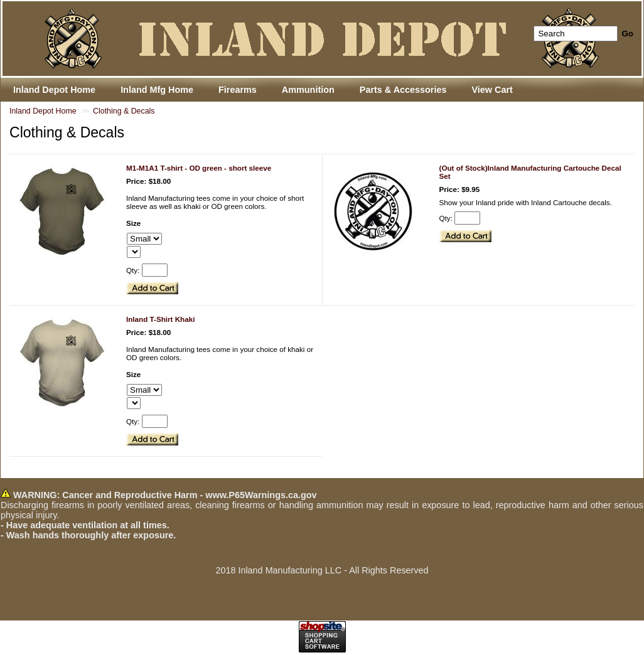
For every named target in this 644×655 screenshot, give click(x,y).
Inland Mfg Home (157, 90)
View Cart (492, 90)
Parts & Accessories (403, 90)
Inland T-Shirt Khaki (160, 319)
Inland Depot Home (43, 111)
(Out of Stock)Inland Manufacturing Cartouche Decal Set (530, 172)
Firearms (238, 90)
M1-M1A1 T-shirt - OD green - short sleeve (199, 168)
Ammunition (308, 90)
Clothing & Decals (124, 111)
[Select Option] (144, 239)
